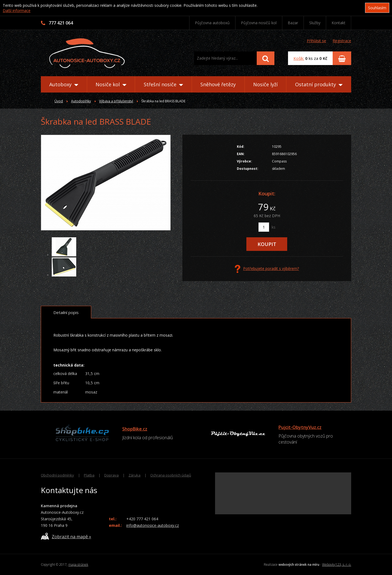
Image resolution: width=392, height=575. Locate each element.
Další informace (17, 10)
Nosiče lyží (265, 84)
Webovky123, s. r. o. (337, 565)
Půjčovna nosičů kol (259, 23)
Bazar (293, 23)
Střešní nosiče (163, 84)
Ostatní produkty (319, 84)
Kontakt (339, 23)
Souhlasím (377, 8)
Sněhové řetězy (218, 84)
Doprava (111, 475)
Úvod (59, 101)
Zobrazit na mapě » (66, 536)
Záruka (134, 475)
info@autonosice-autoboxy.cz (153, 525)
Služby (315, 23)
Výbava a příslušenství (116, 101)
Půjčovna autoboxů (212, 23)
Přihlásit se (316, 41)
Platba (89, 475)
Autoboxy (64, 84)
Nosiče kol (111, 84)
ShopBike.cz (135, 429)
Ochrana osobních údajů (171, 475)
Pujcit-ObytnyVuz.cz (300, 427)
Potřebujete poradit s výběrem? (267, 269)
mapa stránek (78, 565)
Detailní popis (66, 312)
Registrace (342, 41)
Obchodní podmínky (57, 475)
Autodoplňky (81, 101)
